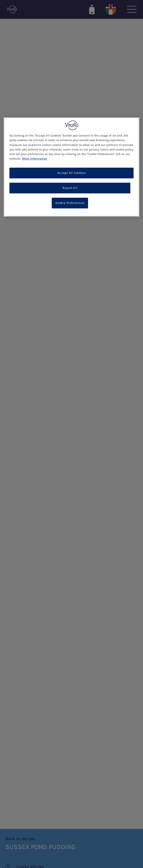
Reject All (70, 188)
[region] (71, 167)
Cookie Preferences (70, 203)
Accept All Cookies (71, 173)
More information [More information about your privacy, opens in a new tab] (35, 159)
